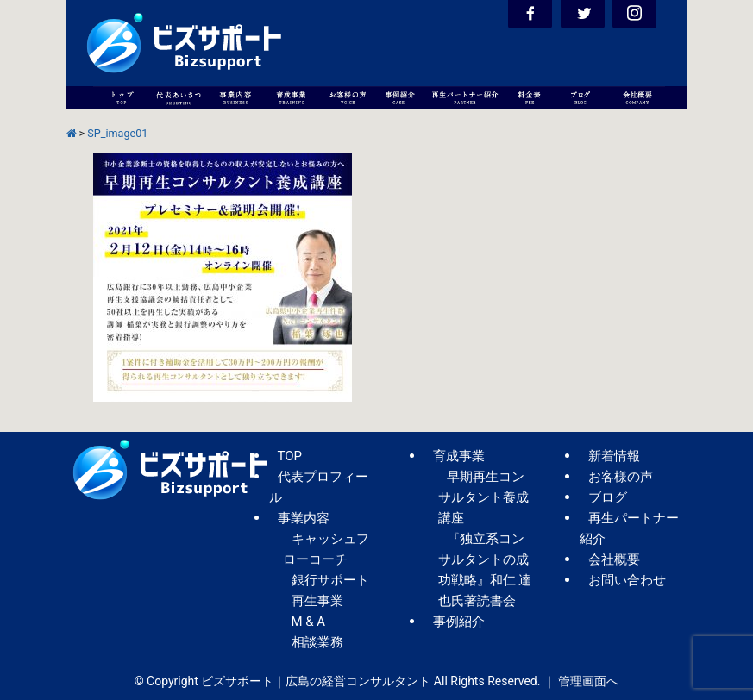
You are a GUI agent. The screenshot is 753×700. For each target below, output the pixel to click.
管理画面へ (588, 681)
